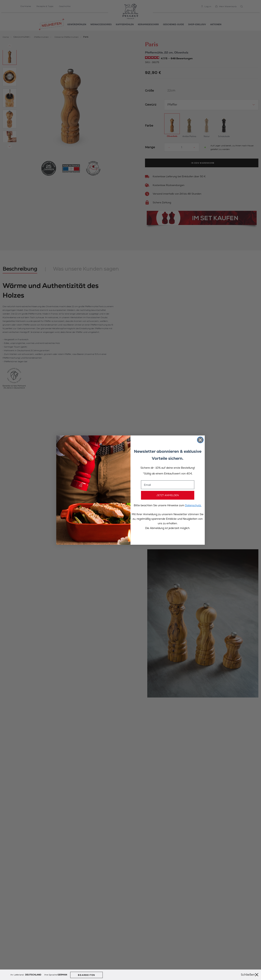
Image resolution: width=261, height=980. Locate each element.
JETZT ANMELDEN (168, 495)
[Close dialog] (200, 440)
